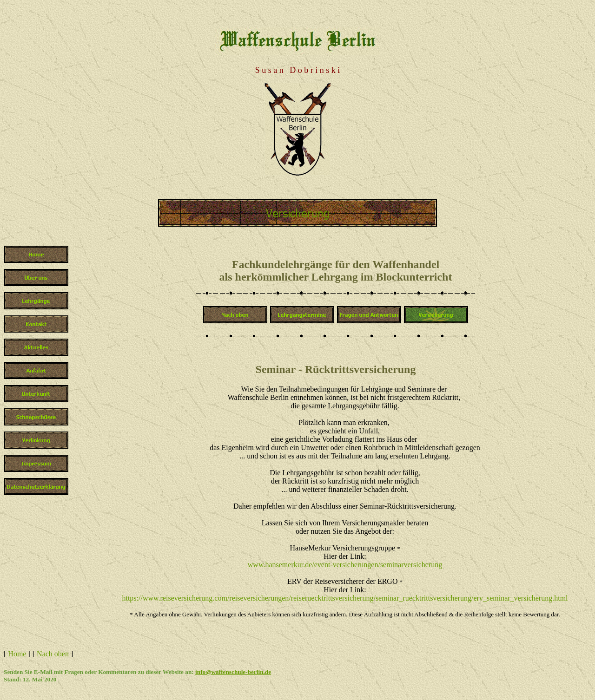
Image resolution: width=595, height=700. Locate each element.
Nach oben (53, 657)
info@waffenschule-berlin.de (233, 675)
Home (17, 657)
